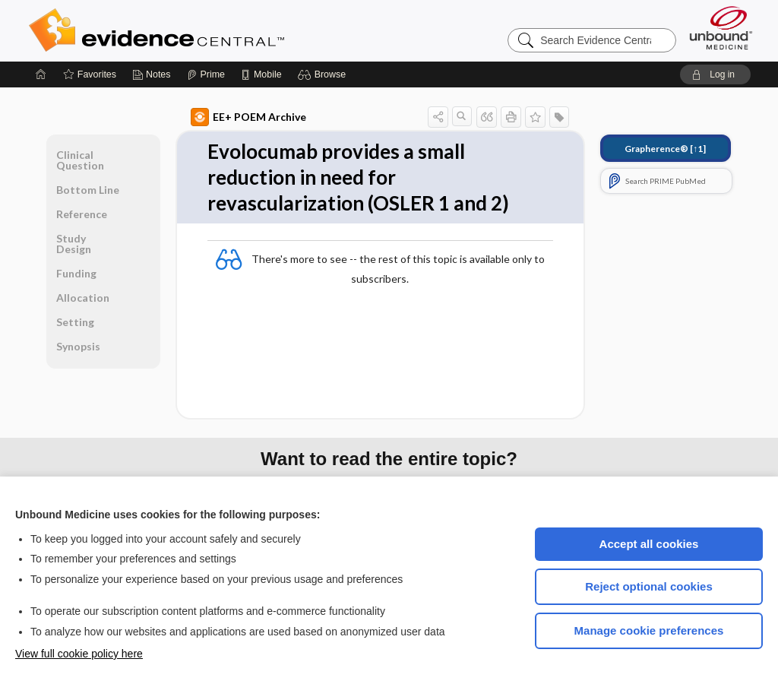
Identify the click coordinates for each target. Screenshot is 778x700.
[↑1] (665, 149)
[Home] (41, 74)
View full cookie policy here (79, 654)
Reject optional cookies (649, 586)
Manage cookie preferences (649, 630)
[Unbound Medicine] (721, 28)
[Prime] (206, 74)
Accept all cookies (649, 544)
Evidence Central (217, 30)
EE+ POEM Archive (248, 117)
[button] (324, 74)
